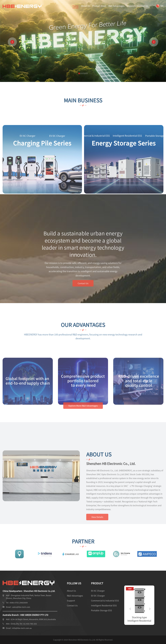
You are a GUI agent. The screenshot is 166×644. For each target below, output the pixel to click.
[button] (12, 42)
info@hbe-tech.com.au (22, 628)
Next (149, 606)
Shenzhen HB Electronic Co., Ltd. (111, 511)
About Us (85, 6)
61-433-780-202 (30, 624)
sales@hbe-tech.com (21, 607)
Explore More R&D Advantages (83, 412)
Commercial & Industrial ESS (105, 601)
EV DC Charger (98, 596)
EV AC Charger (98, 591)
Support (131, 6)
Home (75, 6)
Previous (129, 606)
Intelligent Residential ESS (104, 605)
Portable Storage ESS (101, 610)
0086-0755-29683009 (19, 603)
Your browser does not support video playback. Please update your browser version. (83, 41)
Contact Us (143, 6)
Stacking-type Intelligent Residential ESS (148, 619)
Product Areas (99, 6)
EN (160, 6)
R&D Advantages (116, 6)
